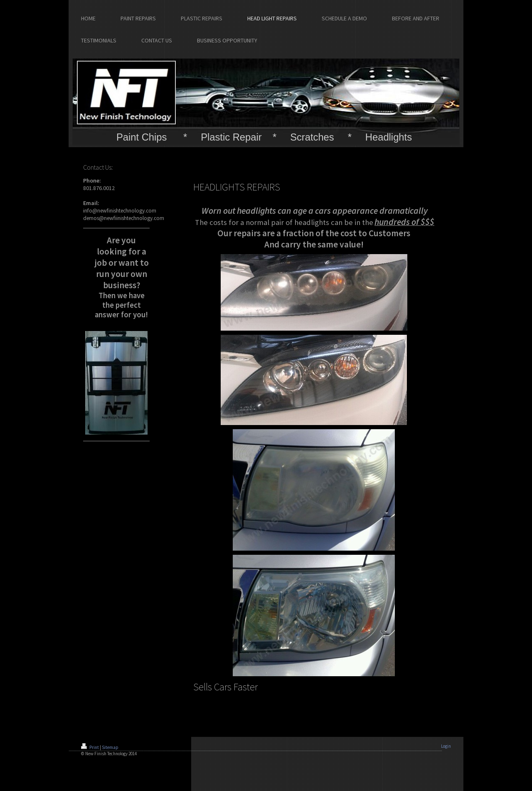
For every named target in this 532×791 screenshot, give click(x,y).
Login (446, 746)
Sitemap (110, 747)
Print (90, 747)
